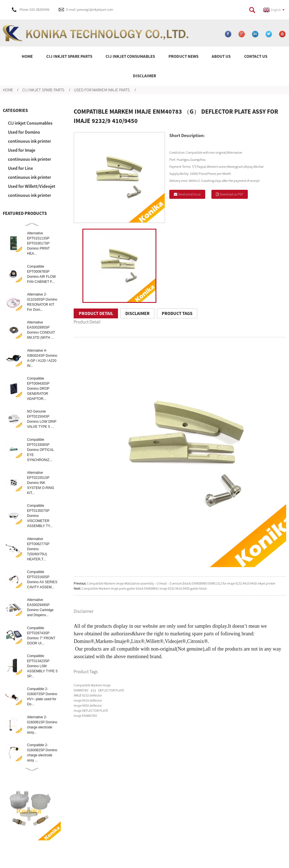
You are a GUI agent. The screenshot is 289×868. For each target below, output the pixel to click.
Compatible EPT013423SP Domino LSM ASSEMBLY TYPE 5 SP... (42, 666)
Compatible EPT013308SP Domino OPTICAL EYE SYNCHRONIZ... (41, 450)
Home (8, 90)
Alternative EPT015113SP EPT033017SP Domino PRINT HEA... (38, 243)
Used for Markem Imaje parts (102, 90)
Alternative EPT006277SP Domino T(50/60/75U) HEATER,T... (38, 549)
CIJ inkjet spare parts (43, 90)
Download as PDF (231, 194)
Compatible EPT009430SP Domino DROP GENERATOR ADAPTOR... (38, 389)
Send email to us (189, 194)
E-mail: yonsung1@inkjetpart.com (90, 9)
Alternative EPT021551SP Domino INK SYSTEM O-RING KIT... (41, 483)
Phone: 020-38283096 (34, 9)
